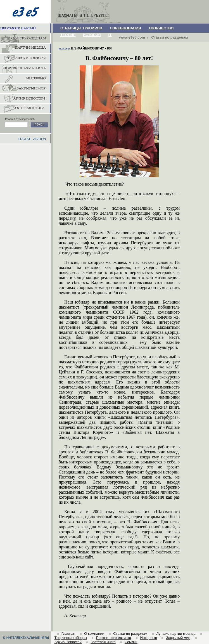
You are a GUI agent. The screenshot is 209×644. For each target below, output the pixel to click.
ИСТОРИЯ (92, 35)
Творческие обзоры (71, 638)
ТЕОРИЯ (68, 35)
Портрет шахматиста (113, 638)
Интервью (149, 638)
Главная (68, 634)
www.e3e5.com (132, 37)
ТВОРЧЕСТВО (161, 28)
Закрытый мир (178, 638)
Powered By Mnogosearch (20, 119)
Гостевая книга (103, 642)
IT (110, 35)
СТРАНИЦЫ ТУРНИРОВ (81, 28)
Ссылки (131, 642)
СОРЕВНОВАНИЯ (125, 28)
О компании (94, 634)
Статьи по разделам (170, 37)
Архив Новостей (68, 642)
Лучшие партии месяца (176, 634)
